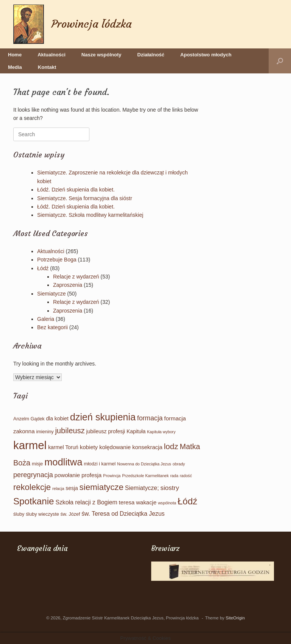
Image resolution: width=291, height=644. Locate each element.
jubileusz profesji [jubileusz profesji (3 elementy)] (106, 431)
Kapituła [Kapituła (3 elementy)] (136, 431)
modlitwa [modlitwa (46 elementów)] (63, 462)
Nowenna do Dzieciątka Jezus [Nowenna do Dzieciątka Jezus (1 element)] (144, 464)
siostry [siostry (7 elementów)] (170, 488)
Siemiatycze (51, 294)
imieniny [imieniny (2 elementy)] (45, 432)
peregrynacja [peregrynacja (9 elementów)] (33, 475)
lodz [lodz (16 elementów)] (171, 446)
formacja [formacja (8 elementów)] (150, 418)
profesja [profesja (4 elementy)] (92, 475)
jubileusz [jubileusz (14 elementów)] (70, 431)
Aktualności (52, 55)
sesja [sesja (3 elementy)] (72, 488)
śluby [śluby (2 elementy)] (19, 514)
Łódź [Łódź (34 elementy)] (188, 501)
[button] (280, 61)
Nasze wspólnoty (101, 55)
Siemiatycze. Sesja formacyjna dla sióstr (85, 198)
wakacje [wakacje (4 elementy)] (146, 502)
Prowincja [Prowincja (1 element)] (112, 476)
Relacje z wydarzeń (76, 277)
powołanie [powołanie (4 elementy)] (67, 475)
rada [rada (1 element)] (174, 476)
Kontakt (47, 67)
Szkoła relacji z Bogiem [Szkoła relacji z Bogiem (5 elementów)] (86, 502)
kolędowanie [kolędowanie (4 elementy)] (115, 447)
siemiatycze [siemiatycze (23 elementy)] (102, 487)
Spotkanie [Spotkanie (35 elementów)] (34, 501)
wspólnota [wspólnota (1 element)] (167, 503)
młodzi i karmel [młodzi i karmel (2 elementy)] (100, 464)
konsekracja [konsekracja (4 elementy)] (147, 447)
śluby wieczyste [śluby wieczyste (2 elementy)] (42, 514)
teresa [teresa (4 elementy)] (127, 502)
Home (15, 55)
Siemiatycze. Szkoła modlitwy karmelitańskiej (90, 215)
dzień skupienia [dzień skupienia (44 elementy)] (103, 417)
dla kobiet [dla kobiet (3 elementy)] (57, 418)
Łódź (43, 268)
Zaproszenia (68, 285)
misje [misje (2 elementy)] (37, 464)
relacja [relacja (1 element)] (58, 488)
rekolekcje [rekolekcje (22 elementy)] (32, 487)
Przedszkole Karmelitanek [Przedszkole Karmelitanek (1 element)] (145, 476)
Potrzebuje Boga (57, 260)
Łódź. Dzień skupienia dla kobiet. (76, 190)
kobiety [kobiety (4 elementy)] (89, 447)
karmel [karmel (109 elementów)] (30, 445)
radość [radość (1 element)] (186, 476)
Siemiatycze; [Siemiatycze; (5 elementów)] (142, 488)
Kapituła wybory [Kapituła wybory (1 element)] (161, 432)
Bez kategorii (52, 327)
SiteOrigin (235, 618)
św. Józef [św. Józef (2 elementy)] (70, 514)
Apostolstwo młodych (206, 55)
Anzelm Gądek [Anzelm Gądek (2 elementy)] (29, 419)
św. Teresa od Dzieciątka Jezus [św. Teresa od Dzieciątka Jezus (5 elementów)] (123, 514)
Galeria (46, 319)
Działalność (151, 55)
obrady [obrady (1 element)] (179, 464)
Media (15, 67)
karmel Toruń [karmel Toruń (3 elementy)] (63, 447)
